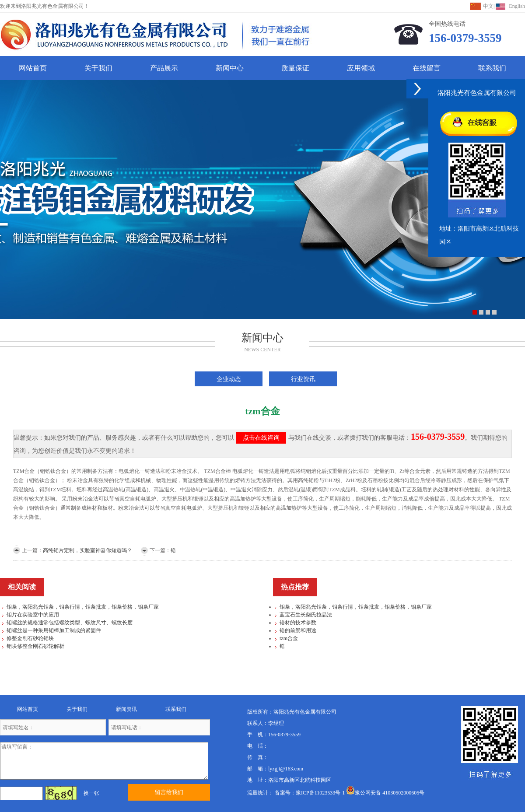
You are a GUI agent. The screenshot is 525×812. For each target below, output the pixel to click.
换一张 (91, 793)
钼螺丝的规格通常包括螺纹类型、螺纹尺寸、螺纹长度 (70, 623)
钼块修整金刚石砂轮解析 (35, 646)
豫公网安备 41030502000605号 (385, 793)
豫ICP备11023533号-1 (320, 793)
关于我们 (98, 68)
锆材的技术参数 (298, 623)
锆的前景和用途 (298, 630)
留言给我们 (169, 792)
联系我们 (492, 68)
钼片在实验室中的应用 (33, 615)
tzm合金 (289, 638)
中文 (488, 6)
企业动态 (229, 379)
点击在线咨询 (261, 438)
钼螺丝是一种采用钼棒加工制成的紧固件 (54, 630)
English (517, 6)
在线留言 (427, 68)
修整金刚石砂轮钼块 (30, 638)
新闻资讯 (126, 709)
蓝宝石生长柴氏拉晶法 (306, 615)
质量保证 (295, 68)
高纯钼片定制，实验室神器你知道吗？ (87, 550)
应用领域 (361, 68)
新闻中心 (230, 68)
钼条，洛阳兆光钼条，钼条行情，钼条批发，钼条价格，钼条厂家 (83, 607)
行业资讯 (303, 379)
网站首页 (33, 68)
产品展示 (164, 68)
